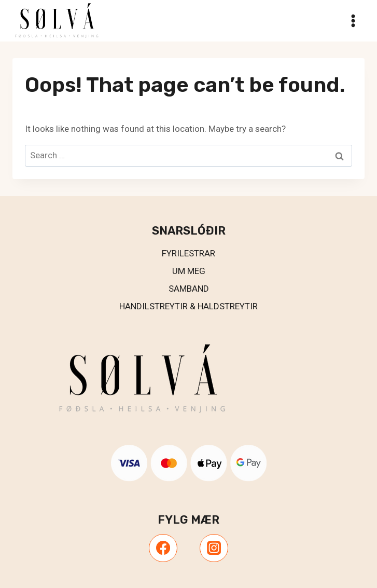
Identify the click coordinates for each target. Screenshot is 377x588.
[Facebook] (163, 548)
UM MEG (189, 271)
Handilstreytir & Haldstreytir (188, 306)
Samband (189, 289)
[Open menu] (353, 20)
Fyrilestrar (188, 253)
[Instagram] (214, 548)
